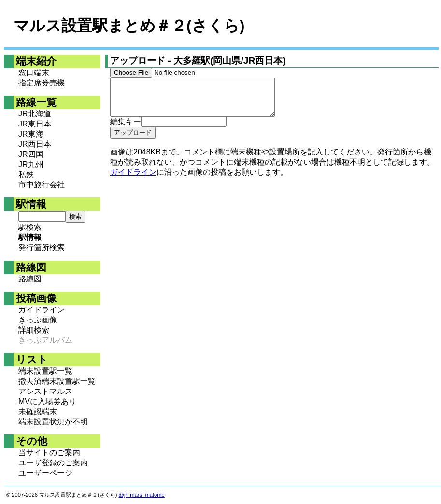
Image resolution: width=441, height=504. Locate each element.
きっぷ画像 (38, 320)
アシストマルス (45, 391)
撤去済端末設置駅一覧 (57, 381)
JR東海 (31, 134)
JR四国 (31, 154)
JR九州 (31, 164)
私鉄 (26, 175)
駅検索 (30, 227)
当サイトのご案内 (49, 453)
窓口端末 (34, 73)
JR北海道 (35, 114)
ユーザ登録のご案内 (53, 463)
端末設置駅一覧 (45, 371)
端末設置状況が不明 (53, 422)
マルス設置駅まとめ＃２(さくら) (129, 26)
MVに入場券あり (47, 401)
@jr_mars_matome (142, 495)
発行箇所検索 (42, 247)
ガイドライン (42, 310)
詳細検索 (34, 330)
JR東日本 (35, 124)
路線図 (30, 279)
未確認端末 (38, 412)
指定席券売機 (42, 83)
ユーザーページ (45, 473)
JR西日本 (35, 144)
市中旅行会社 (42, 185)
